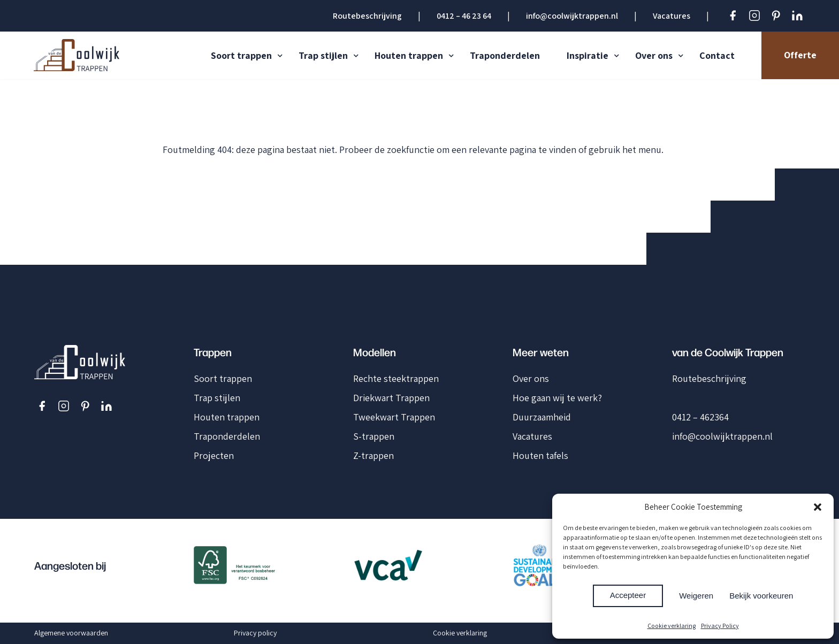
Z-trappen (373, 455)
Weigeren (696, 596)
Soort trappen (241, 55)
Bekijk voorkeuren (761, 596)
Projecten (214, 455)
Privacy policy (255, 633)
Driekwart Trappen (391, 398)
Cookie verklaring (672, 626)
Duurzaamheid (542, 417)
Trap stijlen (323, 55)
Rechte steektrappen (396, 378)
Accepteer (628, 595)
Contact (717, 55)
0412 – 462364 (700, 417)
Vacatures (672, 16)
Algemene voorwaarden (71, 633)
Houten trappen (409, 55)
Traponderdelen (505, 55)
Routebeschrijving (367, 16)
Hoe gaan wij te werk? (557, 398)
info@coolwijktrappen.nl (572, 16)
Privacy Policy (720, 626)
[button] (818, 507)
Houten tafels (540, 455)
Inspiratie (588, 55)
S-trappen (374, 436)
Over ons (654, 55)
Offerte (800, 55)
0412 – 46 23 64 (464, 16)
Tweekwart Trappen (394, 417)
